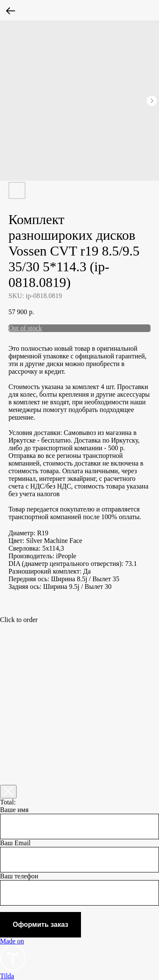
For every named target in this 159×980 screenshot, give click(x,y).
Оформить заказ (40, 925)
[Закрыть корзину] (8, 792)
